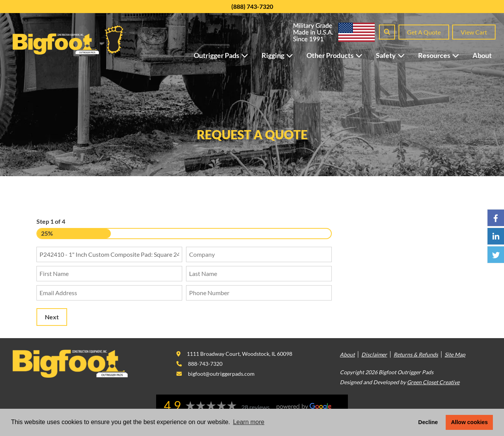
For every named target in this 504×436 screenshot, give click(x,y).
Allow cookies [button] (469, 422)
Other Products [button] (338, 55)
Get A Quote (424, 32)
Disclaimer (374, 354)
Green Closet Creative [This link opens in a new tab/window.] (433, 382)
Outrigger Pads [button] (225, 55)
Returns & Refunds (416, 354)
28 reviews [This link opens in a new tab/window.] (255, 407)
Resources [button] (442, 55)
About (482, 55)
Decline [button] (428, 422)
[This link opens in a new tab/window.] (234, 354)
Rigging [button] (281, 55)
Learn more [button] (249, 422)
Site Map (455, 354)
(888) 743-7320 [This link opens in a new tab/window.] (252, 6)
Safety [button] (394, 55)
